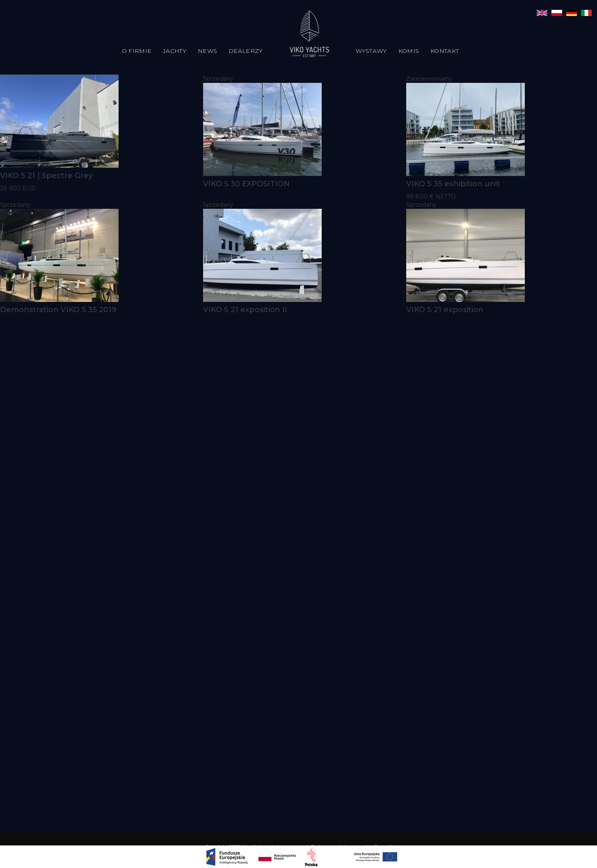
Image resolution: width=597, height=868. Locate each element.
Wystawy (371, 51)
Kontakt (445, 51)
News (207, 51)
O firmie (137, 51)
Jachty (175, 51)
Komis (409, 51)
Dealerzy (246, 51)
